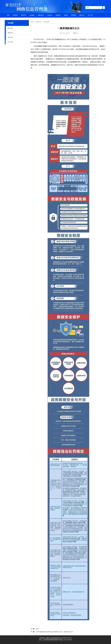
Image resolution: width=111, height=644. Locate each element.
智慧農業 (74, 15)
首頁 (8, 15)
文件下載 (90, 15)
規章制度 (58, 15)
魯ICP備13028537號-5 (39, 642)
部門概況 (15, 15)
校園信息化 (41, 15)
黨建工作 (82, 15)
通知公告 (24, 15)
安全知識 (10, 42)
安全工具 (10, 37)
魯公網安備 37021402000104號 (53, 642)
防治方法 (10, 33)
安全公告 (10, 28)
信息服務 (32, 15)
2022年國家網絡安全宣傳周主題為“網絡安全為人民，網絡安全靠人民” (54, 632)
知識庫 (66, 15)
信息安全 (50, 15)
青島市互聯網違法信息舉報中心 (70, 642)
